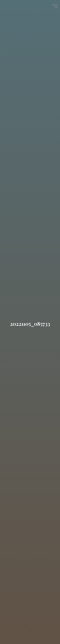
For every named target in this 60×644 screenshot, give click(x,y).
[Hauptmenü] (55, 6)
